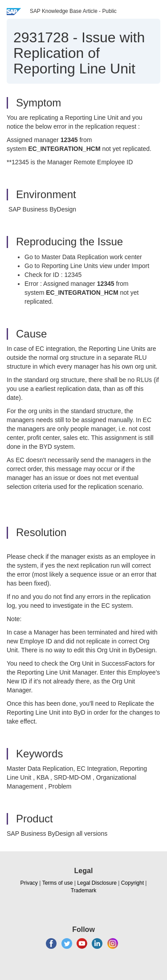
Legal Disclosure (97, 883)
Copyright (132, 883)
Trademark (84, 891)
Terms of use (58, 883)
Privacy (29, 883)
